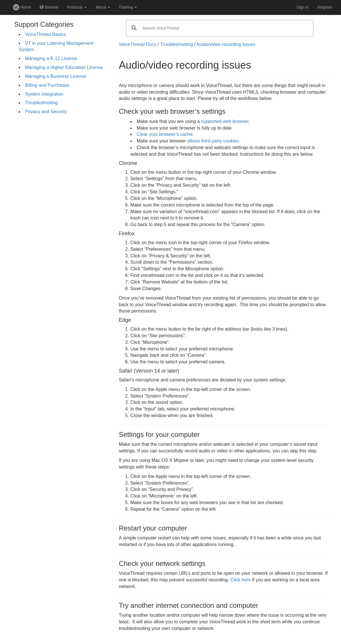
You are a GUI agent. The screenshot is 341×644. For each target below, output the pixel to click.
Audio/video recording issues (226, 44)
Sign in (303, 7)
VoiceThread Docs (138, 44)
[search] (219, 28)
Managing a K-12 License (51, 58)
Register (325, 7)
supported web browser (225, 121)
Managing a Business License (56, 76)
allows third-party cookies (213, 141)
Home (22, 7)
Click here (241, 580)
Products (77, 7)
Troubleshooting (41, 103)
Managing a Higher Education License (64, 67)
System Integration (44, 94)
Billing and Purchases (47, 85)
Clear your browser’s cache (164, 134)
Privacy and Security (46, 112)
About (103, 7)
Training (128, 7)
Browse (49, 7)
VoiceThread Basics (45, 34)
